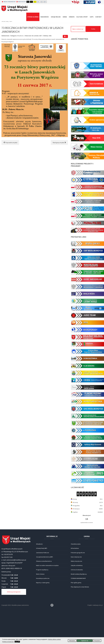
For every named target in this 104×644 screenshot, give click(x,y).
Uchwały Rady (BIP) (42, 585)
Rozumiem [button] (97, 641)
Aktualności (20, 72)
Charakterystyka (76, 580)
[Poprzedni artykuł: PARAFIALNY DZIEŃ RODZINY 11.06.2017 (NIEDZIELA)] (10, 179)
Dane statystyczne (76, 593)
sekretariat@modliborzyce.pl (16, 596)
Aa (28, 2)
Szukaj (93, 65)
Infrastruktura (75, 585)
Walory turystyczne (76, 598)
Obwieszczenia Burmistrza (44, 598)
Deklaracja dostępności (14, 628)
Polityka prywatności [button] (8, 642)
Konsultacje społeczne (43, 615)
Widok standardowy (9, 2)
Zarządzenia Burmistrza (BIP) (44, 593)
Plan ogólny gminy (76, 619)
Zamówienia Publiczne (43, 589)
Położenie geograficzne (78, 589)
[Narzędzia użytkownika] (65, 73)
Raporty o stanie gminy (43, 619)
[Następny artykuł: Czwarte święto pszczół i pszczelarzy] (59, 179)
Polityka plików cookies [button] (54, 639)
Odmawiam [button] (72, 641)
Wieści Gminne (40, 610)
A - (38, 2)
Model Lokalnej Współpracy (79, 610)
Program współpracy (42, 606)
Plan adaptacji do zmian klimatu (80, 623)
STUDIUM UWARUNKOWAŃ (78, 615)
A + (45, 2)
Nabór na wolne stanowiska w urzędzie (47, 602)
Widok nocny (21, 2)
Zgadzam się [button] (85, 641)
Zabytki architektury (77, 602)
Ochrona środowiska (77, 606)
